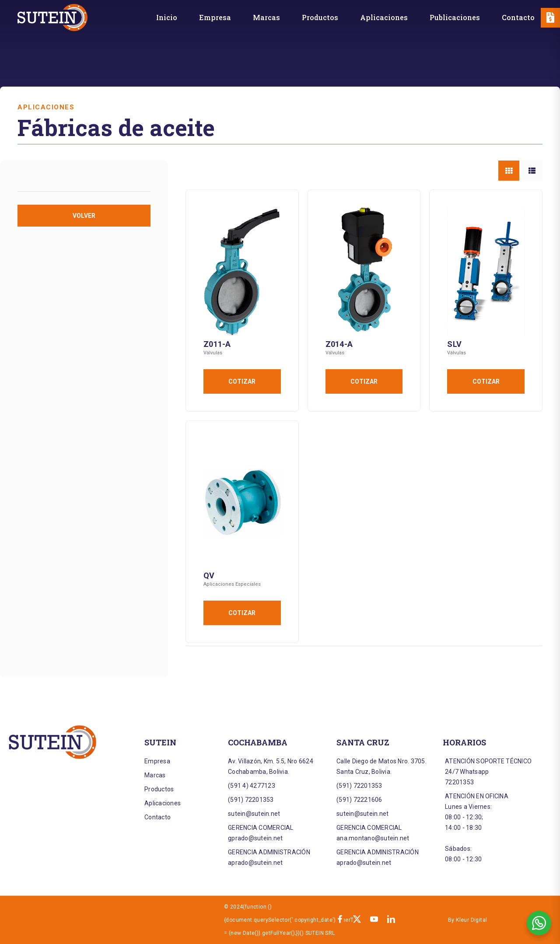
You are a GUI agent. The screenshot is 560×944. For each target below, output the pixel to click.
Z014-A (339, 344)
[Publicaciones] (455, 17)
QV (209, 575)
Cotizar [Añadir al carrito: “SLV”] (486, 381)
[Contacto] (518, 17)
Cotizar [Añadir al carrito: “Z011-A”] (242, 381)
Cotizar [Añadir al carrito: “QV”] (242, 613)
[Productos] (320, 17)
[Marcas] (266, 17)
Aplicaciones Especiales (232, 584)
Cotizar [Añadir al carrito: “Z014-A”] (364, 381)
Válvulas (213, 353)
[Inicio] (167, 17)
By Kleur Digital (467, 920)
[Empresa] (215, 17)
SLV (454, 344)
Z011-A (217, 344)
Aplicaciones (46, 107)
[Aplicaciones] (384, 17)
